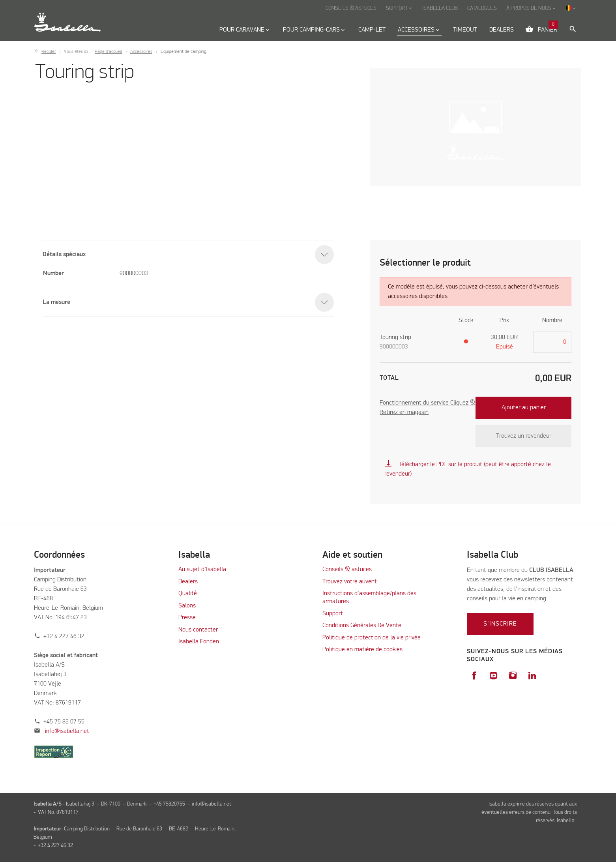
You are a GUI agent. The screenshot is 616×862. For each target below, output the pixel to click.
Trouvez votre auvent (350, 582)
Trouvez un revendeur (524, 436)
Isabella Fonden (199, 642)
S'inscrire (500, 624)
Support (333, 614)
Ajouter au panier (524, 408)
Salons (187, 606)
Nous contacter (198, 630)
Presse (187, 618)
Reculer (49, 52)
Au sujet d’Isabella (202, 570)
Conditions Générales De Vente (362, 626)
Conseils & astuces (347, 570)
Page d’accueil (108, 52)
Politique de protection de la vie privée (372, 638)
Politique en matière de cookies (362, 650)
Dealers (188, 582)
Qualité (188, 594)
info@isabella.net (67, 731)
